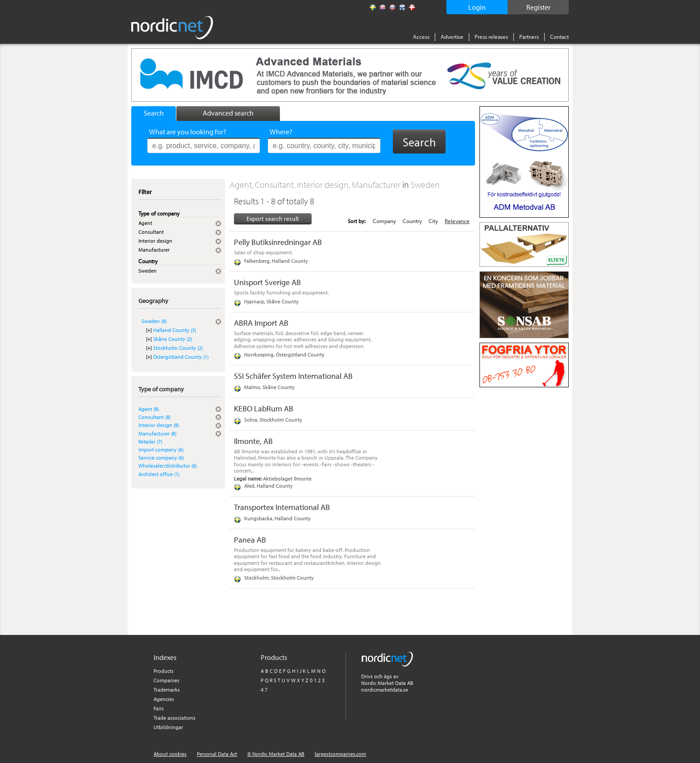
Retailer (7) (150, 442)
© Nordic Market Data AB (276, 754)
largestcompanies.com (340, 754)
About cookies (170, 754)
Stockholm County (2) (178, 348)
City (433, 221)
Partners (529, 37)
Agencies (164, 699)
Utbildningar (168, 727)
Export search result (273, 219)
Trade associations (175, 718)
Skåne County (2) (173, 339)
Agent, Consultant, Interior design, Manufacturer (316, 185)
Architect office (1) (159, 474)
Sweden (425, 185)
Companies (167, 680)
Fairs (159, 708)
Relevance (457, 221)
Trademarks (167, 690)
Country (412, 221)
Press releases (491, 37)
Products (164, 671)
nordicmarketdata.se (385, 690)
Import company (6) (161, 450)
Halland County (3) (175, 330)
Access (421, 37)
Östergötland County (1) (181, 357)
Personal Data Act (217, 754)
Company (384, 221)
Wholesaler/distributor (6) (168, 466)
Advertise (452, 37)
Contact (559, 37)
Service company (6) (161, 458)
